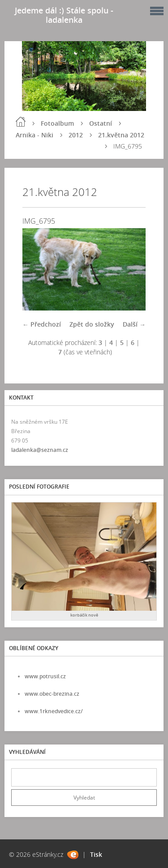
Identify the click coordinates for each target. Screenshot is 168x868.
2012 (76, 135)
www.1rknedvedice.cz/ (54, 711)
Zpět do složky (92, 324)
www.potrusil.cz (45, 676)
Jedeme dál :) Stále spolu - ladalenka (64, 15)
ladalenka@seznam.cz (40, 450)
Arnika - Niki (34, 135)
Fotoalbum (57, 123)
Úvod (21, 122)
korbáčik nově (84, 615)
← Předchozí (42, 324)
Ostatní (101, 123)
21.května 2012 (121, 135)
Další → (134, 324)
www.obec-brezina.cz (52, 694)
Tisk (96, 854)
